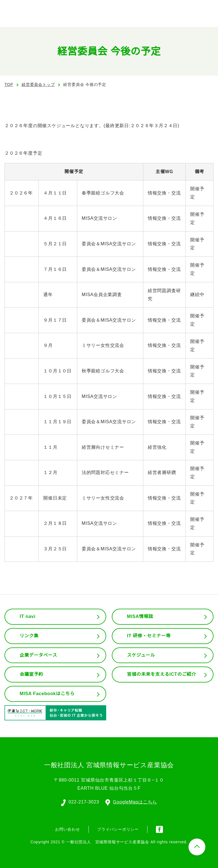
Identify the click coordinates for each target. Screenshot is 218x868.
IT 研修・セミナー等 (149, 636)
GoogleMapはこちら (131, 801)
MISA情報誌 (140, 617)
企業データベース (38, 655)
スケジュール (141, 655)
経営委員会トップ (38, 84)
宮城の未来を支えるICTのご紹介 (162, 674)
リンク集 (29, 636)
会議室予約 (31, 674)
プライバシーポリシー (118, 829)
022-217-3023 (83, 801)
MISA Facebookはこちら (47, 694)
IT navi (28, 617)
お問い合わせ (68, 829)
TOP (9, 84)
